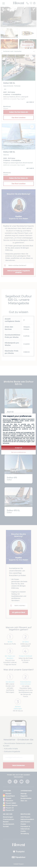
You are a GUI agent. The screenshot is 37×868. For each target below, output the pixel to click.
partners (15, 419)
